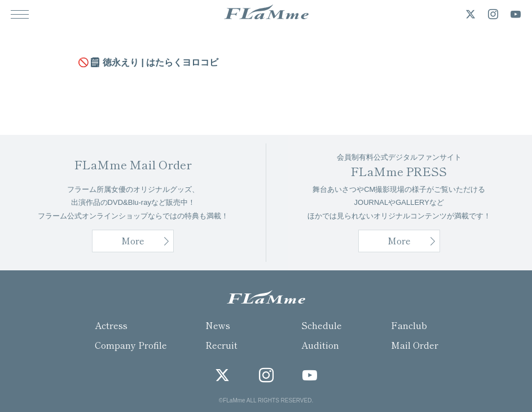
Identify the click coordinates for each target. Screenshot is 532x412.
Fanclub (409, 325)
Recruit (221, 345)
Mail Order (415, 345)
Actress (111, 325)
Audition (320, 345)
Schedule (322, 325)
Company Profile (131, 345)
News (218, 325)
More (399, 240)
